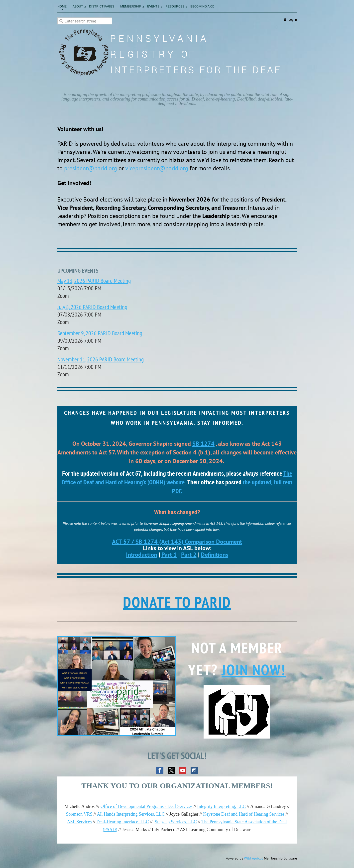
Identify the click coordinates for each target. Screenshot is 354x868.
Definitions (215, 555)
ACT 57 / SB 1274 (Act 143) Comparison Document (177, 542)
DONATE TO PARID (177, 602)
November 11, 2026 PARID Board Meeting (101, 359)
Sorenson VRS (79, 814)
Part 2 (189, 555)
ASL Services (79, 822)
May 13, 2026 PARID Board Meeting (94, 281)
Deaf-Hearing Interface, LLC (122, 822)
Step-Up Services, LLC (176, 822)
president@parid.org (91, 168)
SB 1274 (203, 444)
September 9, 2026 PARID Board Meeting (100, 333)
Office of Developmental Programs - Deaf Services (147, 806)
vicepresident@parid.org (157, 168)
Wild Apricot (253, 858)
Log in (293, 20)
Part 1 (169, 555)
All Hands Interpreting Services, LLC (131, 814)
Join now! (254, 670)
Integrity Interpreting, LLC (222, 806)
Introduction (142, 555)
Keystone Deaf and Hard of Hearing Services (244, 814)
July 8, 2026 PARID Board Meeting (92, 307)
